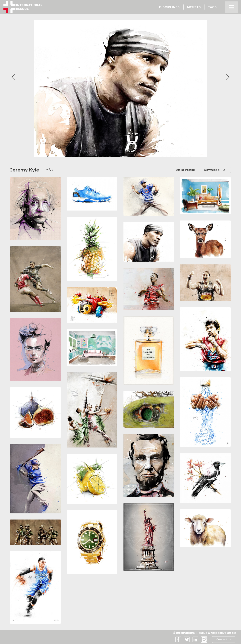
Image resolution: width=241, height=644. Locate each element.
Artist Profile (185, 170)
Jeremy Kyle (25, 170)
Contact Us (224, 640)
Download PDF (215, 170)
